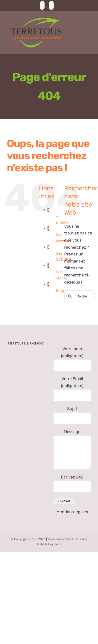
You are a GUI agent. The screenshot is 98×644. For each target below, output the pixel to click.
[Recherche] (70, 296)
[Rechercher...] (79, 296)
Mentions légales (72, 512)
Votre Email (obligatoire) (72, 387)
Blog (60, 290)
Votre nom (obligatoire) (72, 357)
